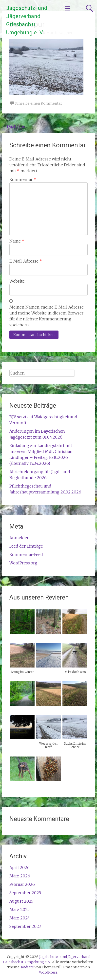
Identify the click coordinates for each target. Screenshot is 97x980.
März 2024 (20, 918)
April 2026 (19, 868)
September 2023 (25, 926)
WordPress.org (23, 563)
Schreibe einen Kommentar (39, 103)
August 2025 (21, 901)
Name (17, 241)
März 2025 (19, 910)
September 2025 (25, 893)
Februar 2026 (22, 884)
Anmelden (19, 538)
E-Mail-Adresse (26, 261)
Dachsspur (15, 126)
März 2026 (20, 876)
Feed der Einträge (26, 546)
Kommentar (23, 179)
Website (17, 281)
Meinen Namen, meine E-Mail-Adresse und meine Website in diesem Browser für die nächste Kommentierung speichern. (47, 316)
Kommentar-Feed (26, 555)
